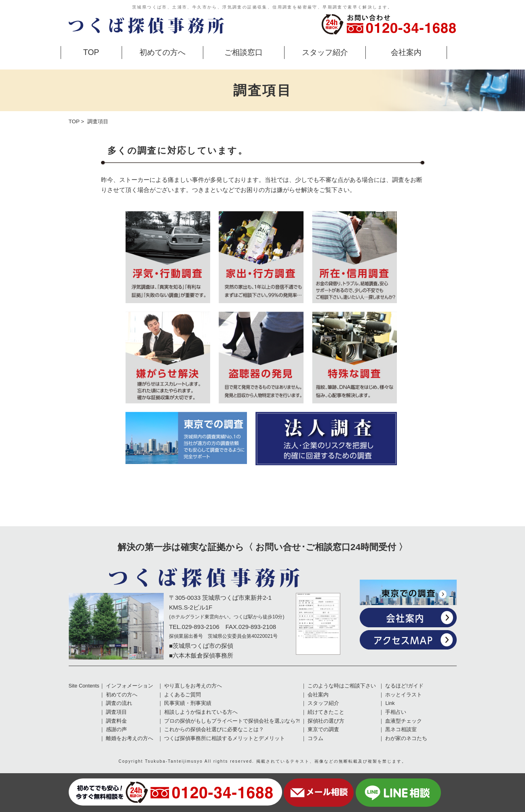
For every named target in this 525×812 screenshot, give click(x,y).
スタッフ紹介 (325, 52)
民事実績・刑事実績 (188, 703)
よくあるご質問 (182, 695)
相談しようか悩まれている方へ (201, 712)
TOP (91, 52)
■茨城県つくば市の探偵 (201, 646)
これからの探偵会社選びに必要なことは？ (214, 730)
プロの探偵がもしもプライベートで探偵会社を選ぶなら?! (232, 721)
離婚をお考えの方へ (130, 738)
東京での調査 (323, 730)
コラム (315, 738)
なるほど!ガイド (404, 686)
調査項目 (116, 712)
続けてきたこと (326, 712)
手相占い (396, 712)
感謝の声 (116, 730)
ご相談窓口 (244, 52)
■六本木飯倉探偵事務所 (201, 655)
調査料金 (116, 721)
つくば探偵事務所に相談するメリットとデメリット (225, 738)
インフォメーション (130, 686)
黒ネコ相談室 (401, 730)
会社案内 (406, 52)
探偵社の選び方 (326, 721)
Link (390, 703)
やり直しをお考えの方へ (193, 686)
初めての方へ (162, 52)
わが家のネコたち (406, 738)
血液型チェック (404, 721)
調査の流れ (119, 703)
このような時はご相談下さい (342, 686)
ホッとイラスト (404, 695)
